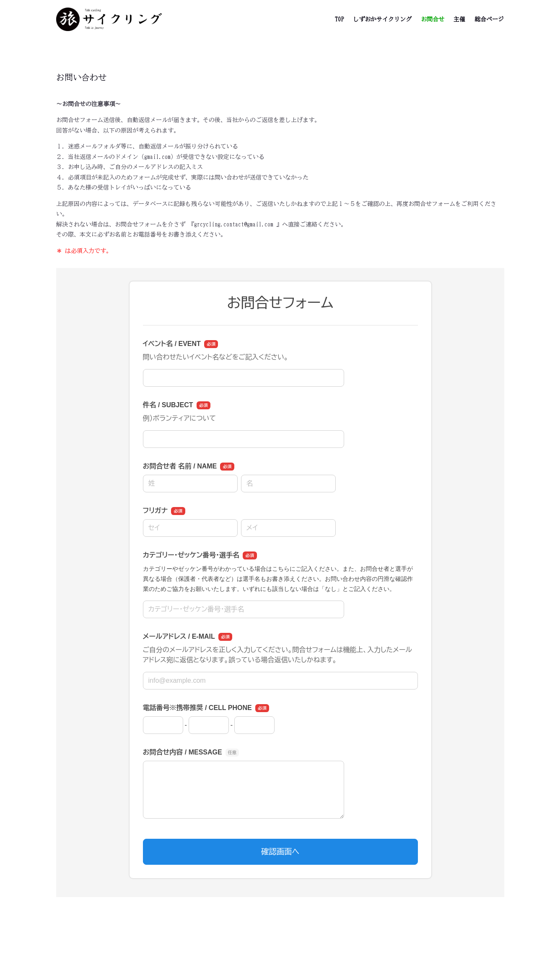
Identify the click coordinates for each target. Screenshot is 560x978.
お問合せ (433, 19)
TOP (339, 19)
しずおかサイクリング (382, 19)
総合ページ (489, 19)
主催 (459, 19)
